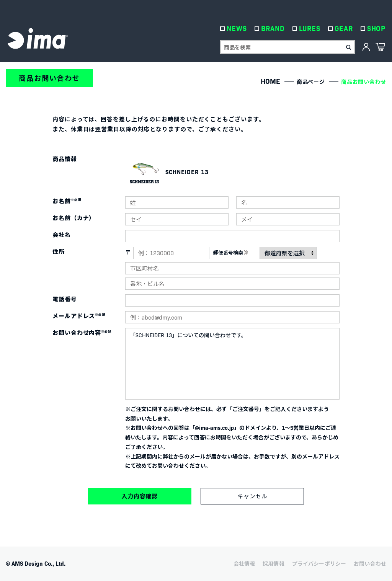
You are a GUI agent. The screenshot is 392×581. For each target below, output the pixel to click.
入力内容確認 (140, 496)
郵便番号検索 (228, 252)
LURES (310, 30)
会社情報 (244, 563)
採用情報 (274, 563)
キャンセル (253, 496)
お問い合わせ (370, 563)
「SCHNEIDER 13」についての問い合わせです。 (232, 364)
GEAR (345, 30)
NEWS (238, 30)
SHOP (377, 30)
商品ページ (311, 82)
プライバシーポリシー (319, 563)
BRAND (274, 30)
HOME (270, 81)
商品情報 (65, 159)
